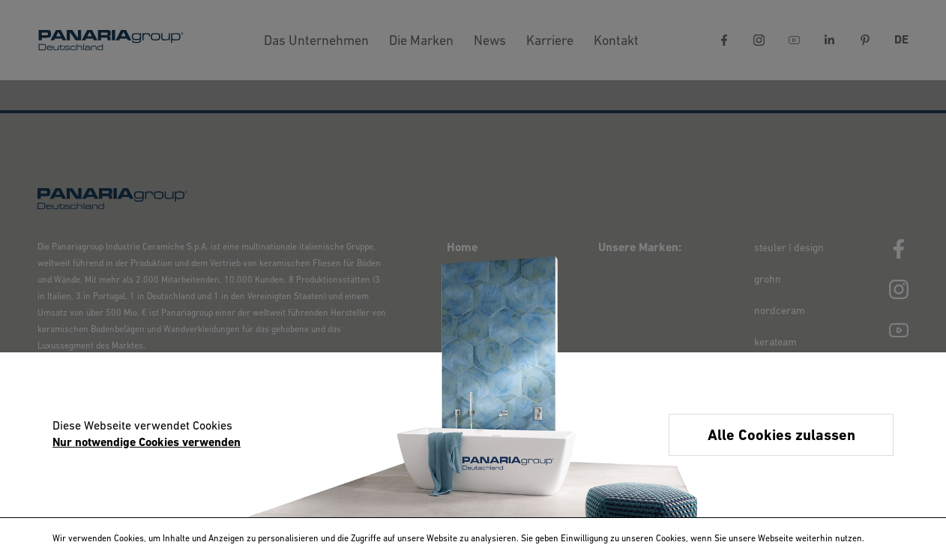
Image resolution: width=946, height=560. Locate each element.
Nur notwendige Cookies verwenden (147, 443)
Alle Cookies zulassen (781, 436)
